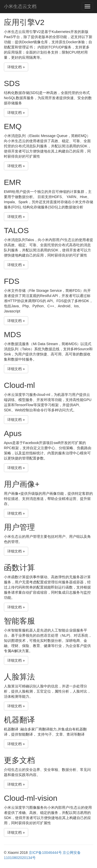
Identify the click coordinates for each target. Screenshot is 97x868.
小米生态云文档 (20, 6)
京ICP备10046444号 (45, 853)
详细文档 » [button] (16, 67)
